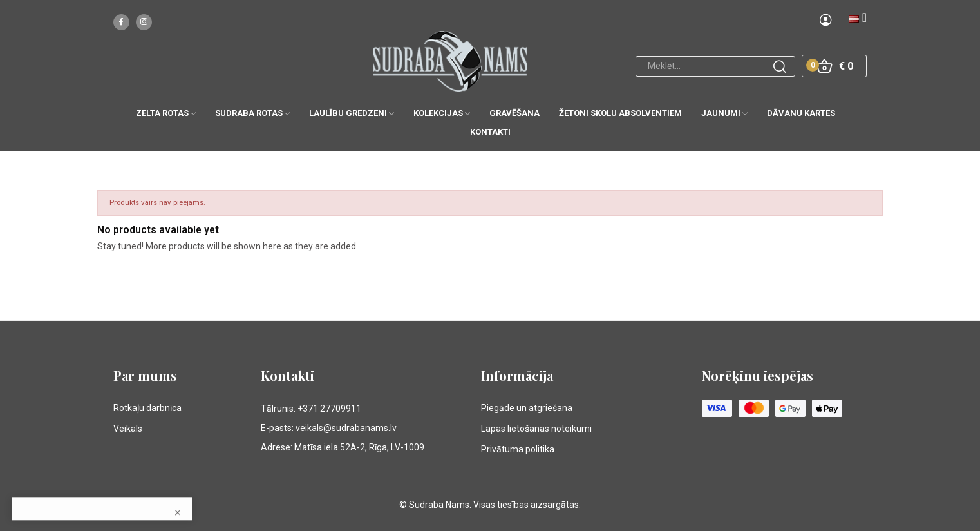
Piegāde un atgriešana (527, 408)
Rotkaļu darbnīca (147, 408)
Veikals (128, 429)
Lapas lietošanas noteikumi (536, 429)
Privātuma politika (518, 449)
